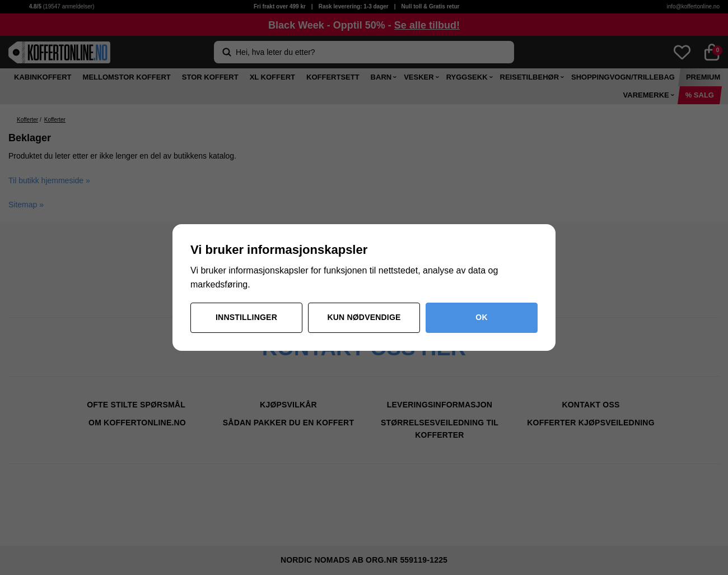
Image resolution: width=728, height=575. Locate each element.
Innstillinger (246, 317)
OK (481, 317)
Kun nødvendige (364, 317)
